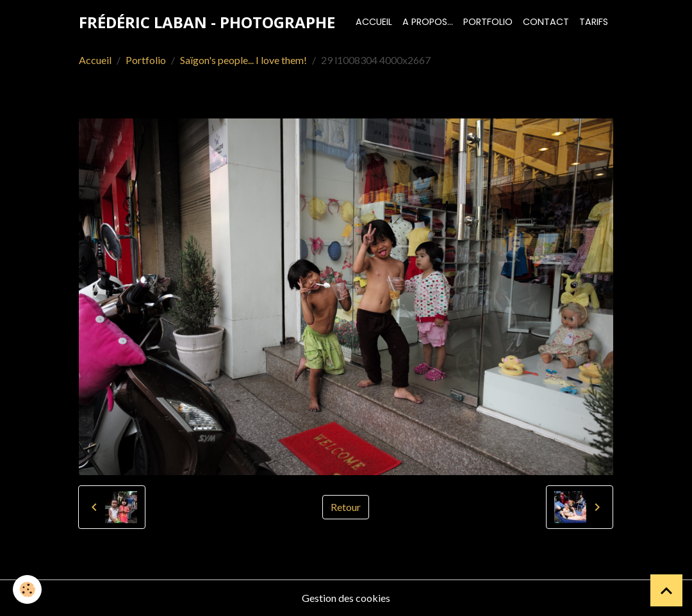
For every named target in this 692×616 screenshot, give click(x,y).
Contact (546, 22)
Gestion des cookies (346, 598)
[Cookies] (27, 589)
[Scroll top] (666, 590)
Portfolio (488, 22)
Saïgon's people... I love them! (243, 60)
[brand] (207, 22)
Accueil (374, 22)
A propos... (428, 22)
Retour (346, 507)
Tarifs (594, 22)
